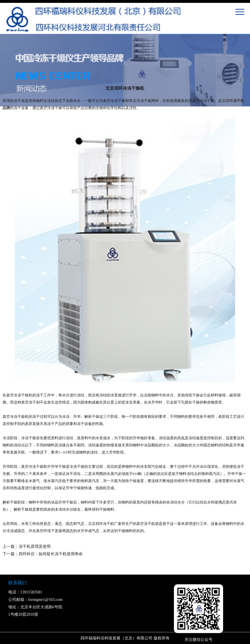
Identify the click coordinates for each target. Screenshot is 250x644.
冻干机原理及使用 (35, 546)
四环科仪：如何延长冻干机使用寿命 (51, 554)
